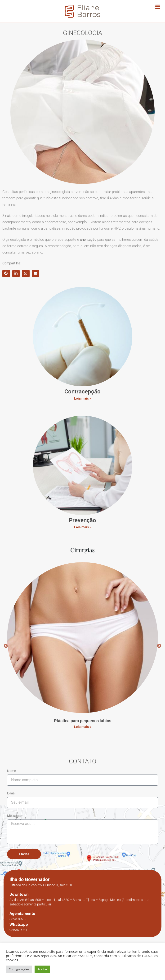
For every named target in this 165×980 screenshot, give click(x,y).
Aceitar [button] (42, 969)
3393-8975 (18, 919)
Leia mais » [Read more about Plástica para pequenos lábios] (83, 727)
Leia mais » (83, 398)
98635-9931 (18, 930)
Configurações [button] (19, 969)
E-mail (12, 793)
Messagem (15, 816)
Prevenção (82, 520)
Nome (11, 771)
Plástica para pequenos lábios (83, 721)
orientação (88, 240)
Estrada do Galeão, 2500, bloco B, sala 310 (41, 885)
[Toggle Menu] (158, 7)
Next (159, 646)
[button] (6, 274)
